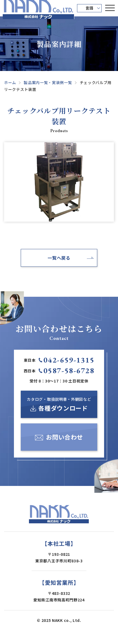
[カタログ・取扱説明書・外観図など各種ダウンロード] (59, 404)
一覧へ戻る (59, 258)
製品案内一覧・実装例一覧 (48, 82)
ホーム (10, 82)
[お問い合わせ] (59, 437)
